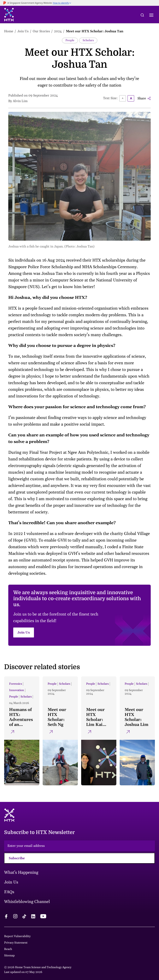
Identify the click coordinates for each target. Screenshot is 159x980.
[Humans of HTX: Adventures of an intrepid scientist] (22, 731)
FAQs (9, 892)
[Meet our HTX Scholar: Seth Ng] (60, 731)
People (70, 40)
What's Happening (21, 873)
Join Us (23, 31)
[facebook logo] (6, 917)
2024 (58, 31)
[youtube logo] (43, 917)
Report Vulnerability (17, 936)
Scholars (88, 40)
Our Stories (41, 31)
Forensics (16, 684)
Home (9, 31)
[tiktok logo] (24, 917)
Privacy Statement (16, 943)
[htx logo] (9, 15)
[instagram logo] (15, 917)
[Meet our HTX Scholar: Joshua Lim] (137, 731)
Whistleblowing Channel (27, 902)
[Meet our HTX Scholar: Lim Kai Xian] (99, 731)
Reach (8, 949)
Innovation (17, 690)
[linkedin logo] (33, 917)
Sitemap (9, 956)
